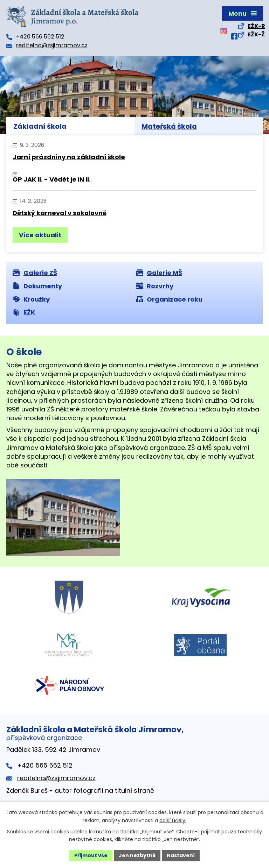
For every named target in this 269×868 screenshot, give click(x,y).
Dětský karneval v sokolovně (60, 213)
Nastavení (181, 855)
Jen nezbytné (137, 855)
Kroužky (31, 299)
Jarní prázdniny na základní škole (69, 157)
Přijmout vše (91, 855)
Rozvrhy (155, 286)
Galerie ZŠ (35, 273)
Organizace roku (170, 299)
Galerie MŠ (159, 273)
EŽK (24, 312)
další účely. (173, 820)
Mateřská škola (169, 126)
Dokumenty (37, 286)
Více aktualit (40, 235)
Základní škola (40, 126)
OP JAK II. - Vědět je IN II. (52, 179)
